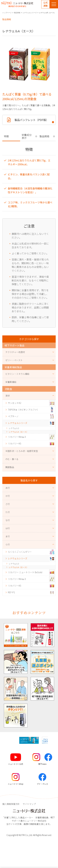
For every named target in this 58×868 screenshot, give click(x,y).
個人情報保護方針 (11, 804)
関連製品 (10, 467)
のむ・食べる (12, 459)
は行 (8, 528)
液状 (8, 396)
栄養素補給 (11, 382)
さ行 (8, 504)
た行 (8, 512)
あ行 (8, 488)
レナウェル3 (14, 428)
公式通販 (45, 4)
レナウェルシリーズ (30, 13)
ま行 (8, 536)
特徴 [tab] (6, 136)
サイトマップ (29, 804)
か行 (8, 496)
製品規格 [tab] (44, 136)
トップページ (7, 13)
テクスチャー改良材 (15, 352)
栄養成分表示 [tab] (27, 136)
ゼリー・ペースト (14, 360)
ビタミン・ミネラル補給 (17, 374)
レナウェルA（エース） (18, 432)
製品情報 (17, 13)
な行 (8, 520)
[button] (50, 740)
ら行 (8, 544)
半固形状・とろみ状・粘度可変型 (22, 451)
